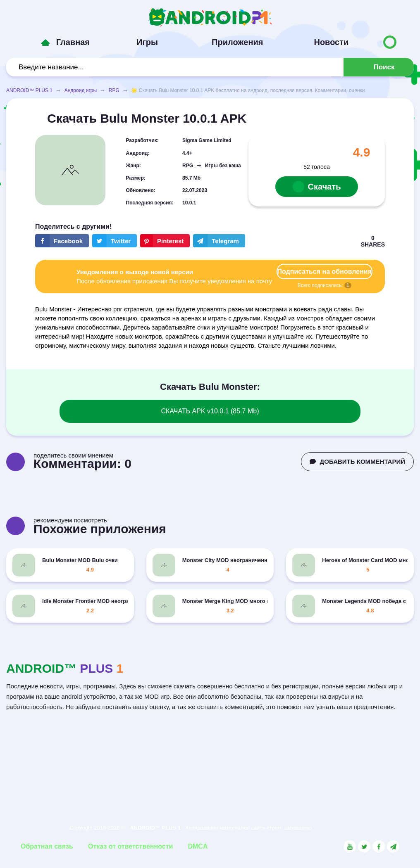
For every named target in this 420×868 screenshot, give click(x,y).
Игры (147, 42)
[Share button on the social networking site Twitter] (115, 241)
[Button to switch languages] (390, 42)
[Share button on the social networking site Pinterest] (165, 241)
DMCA (198, 846)
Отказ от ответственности (130, 846)
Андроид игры (81, 90)
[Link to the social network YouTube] (350, 847)
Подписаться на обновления (325, 272)
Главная (73, 42)
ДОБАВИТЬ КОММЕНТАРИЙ (357, 461)
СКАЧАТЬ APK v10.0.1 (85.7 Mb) (210, 411)
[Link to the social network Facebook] (379, 847)
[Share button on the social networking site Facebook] (62, 241)
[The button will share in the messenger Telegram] (219, 241)
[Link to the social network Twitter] (364, 847)
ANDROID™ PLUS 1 (29, 90)
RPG (114, 90)
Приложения (237, 42)
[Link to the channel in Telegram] (393, 847)
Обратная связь (47, 846)
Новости (331, 42)
